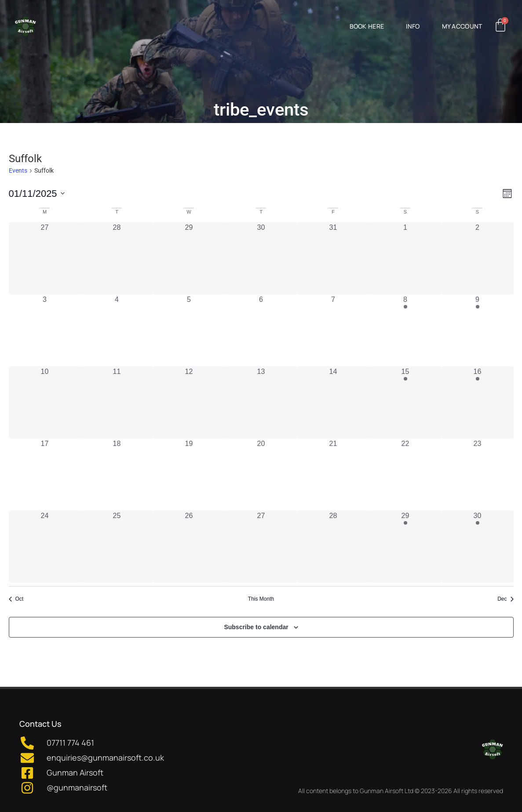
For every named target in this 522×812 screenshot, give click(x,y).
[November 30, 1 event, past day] (478, 547)
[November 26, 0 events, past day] (189, 547)
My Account (462, 26)
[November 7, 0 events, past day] (333, 330)
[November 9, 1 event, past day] (478, 330)
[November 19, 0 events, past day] (189, 475)
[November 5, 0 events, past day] (189, 330)
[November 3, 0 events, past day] (45, 330)
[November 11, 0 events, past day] (117, 402)
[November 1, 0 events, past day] (405, 258)
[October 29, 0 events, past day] (189, 258)
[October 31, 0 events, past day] (333, 258)
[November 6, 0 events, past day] (261, 330)
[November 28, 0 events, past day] (333, 547)
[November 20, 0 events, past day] (261, 475)
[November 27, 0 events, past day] (261, 547)
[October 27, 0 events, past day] (45, 258)
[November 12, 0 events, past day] (189, 402)
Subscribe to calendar (256, 627)
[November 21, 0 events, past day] (333, 475)
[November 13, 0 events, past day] (261, 402)
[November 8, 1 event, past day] (405, 330)
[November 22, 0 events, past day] (405, 475)
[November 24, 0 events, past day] (45, 547)
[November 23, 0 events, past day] (478, 475)
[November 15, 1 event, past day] (405, 402)
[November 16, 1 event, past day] (478, 402)
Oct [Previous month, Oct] (16, 599)
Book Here (367, 26)
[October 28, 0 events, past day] (117, 258)
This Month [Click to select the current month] (261, 599)
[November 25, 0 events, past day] (117, 547)
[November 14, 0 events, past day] (333, 402)
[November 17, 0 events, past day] (45, 475)
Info (413, 26)
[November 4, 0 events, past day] (117, 330)
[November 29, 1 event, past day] (405, 547)
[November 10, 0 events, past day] (45, 402)
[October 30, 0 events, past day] (261, 258)
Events (18, 170)
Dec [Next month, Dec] (505, 599)
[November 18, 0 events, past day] (117, 475)
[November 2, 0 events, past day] (478, 258)
